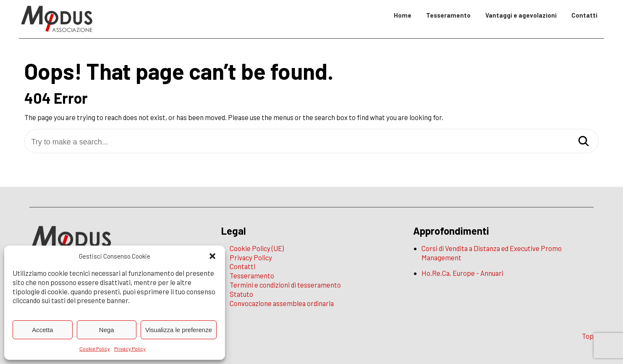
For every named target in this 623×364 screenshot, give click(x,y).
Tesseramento (448, 15)
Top (588, 336)
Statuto (241, 294)
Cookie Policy (95, 348)
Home (403, 15)
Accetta (42, 330)
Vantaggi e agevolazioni (521, 15)
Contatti (584, 15)
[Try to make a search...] (311, 142)
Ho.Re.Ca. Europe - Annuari (462, 273)
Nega (107, 330)
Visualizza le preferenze (179, 330)
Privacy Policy (130, 348)
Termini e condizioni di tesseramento (285, 285)
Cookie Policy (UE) (257, 248)
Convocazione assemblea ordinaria (282, 303)
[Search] (584, 142)
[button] (212, 256)
